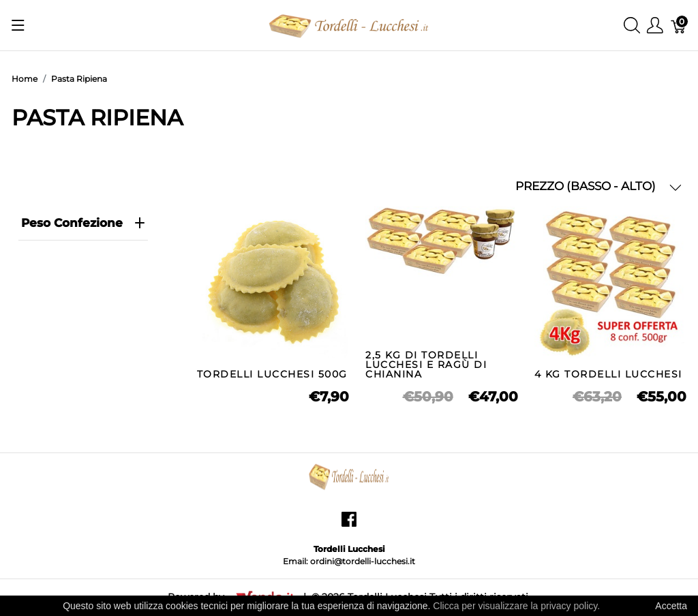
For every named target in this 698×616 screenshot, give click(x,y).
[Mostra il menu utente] (655, 26)
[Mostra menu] (18, 25)
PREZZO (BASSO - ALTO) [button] (598, 186)
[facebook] (349, 524)
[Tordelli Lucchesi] (349, 24)
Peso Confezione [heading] (83, 223)
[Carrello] (679, 26)
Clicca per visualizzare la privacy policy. (516, 606)
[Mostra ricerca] (632, 26)
